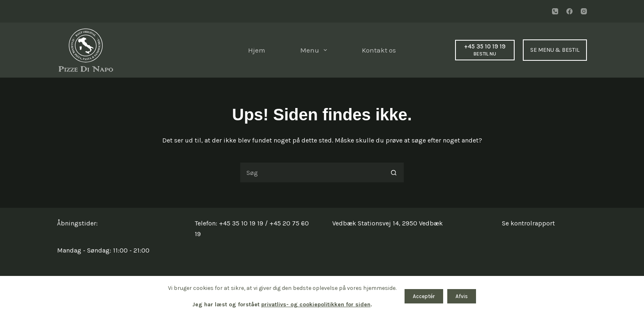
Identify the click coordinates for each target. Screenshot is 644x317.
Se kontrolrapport (528, 223)
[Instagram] (584, 11)
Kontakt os (379, 50)
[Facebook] (569, 11)
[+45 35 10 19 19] (485, 50)
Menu (315, 50)
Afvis (462, 296)
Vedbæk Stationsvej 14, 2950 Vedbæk (388, 223)
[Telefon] (555, 11)
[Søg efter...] (312, 172)
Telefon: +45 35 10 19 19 (229, 223)
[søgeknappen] (394, 172)
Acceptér (424, 296)
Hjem (257, 50)
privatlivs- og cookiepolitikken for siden (316, 304)
